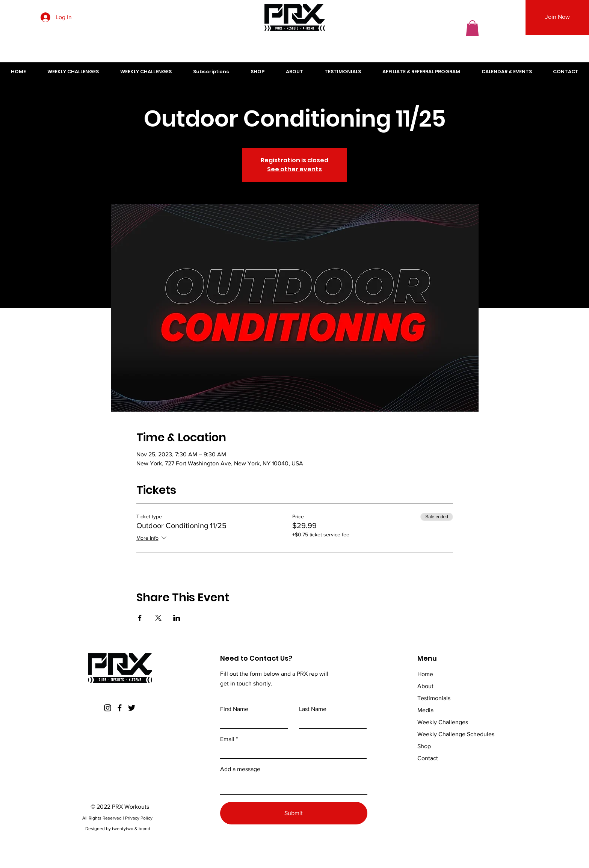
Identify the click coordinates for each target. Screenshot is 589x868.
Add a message (240, 769)
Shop (424, 746)
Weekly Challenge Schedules (456, 734)
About (425, 686)
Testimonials (434, 698)
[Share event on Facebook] (140, 618)
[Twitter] (132, 708)
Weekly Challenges (443, 722)
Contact (428, 758)
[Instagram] (108, 708)
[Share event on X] (158, 618)
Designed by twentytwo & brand (118, 829)
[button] (472, 28)
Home (425, 674)
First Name (234, 709)
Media (425, 710)
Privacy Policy (139, 818)
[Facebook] (120, 708)
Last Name (313, 709)
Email (227, 739)
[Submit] (294, 813)
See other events (294, 169)
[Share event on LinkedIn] (177, 618)
